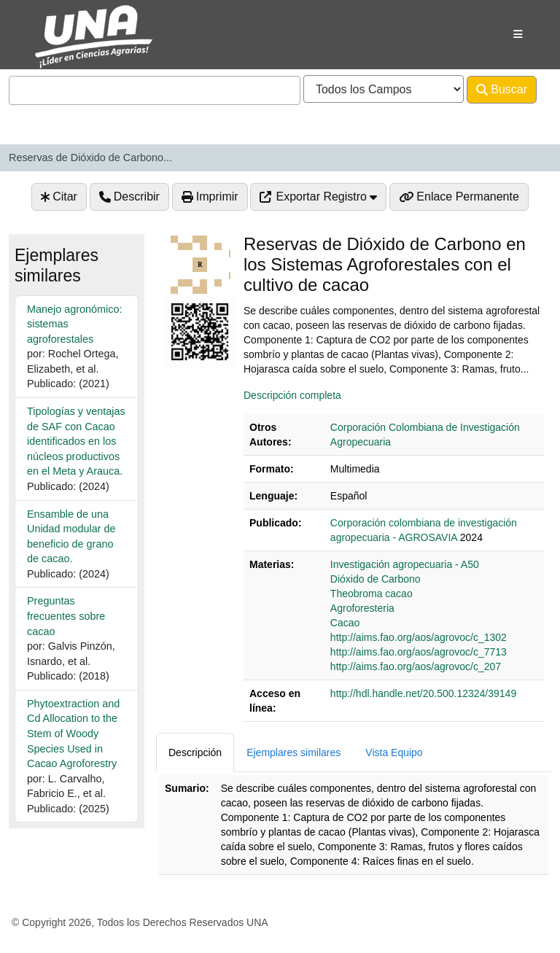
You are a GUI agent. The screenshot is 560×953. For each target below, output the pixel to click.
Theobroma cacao (372, 594)
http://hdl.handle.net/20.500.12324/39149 (423, 693)
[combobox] (155, 90)
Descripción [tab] (195, 752)
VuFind (45, 24)
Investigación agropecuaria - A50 (405, 564)
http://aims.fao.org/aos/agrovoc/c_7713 (419, 652)
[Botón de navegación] (518, 34)
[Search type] (384, 89)
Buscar (502, 90)
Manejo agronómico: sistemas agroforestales (74, 324)
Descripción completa (292, 395)
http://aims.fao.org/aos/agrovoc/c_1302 (419, 637)
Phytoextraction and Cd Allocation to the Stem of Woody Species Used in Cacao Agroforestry (73, 734)
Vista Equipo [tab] (394, 752)
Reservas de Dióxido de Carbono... (90, 157)
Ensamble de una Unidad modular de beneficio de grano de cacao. (71, 537)
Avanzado (44, 118)
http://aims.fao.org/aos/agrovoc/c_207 (416, 666)
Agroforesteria (362, 608)
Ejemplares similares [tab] (293, 752)
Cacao (345, 623)
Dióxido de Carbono (376, 579)
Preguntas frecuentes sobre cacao (66, 616)
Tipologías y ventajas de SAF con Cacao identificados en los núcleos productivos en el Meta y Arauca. (76, 441)
